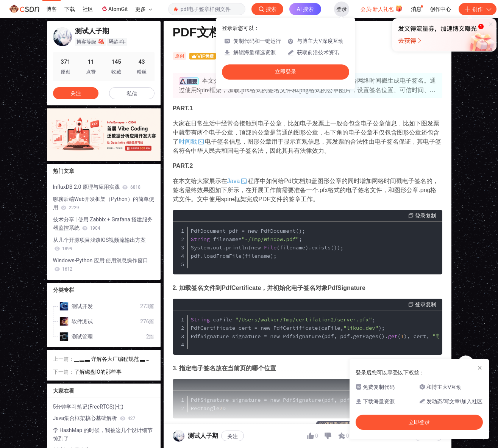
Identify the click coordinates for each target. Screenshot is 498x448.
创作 (478, 9)
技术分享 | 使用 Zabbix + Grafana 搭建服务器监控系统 (103, 224)
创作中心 (440, 9)
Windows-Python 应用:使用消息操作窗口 (101, 265)
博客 (52, 9)
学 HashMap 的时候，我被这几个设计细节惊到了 (103, 434)
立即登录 (286, 72)
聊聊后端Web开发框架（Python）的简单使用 (104, 203)
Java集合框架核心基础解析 (94, 418)
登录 (342, 9)
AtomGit (114, 9)
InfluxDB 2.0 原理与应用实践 (97, 187)
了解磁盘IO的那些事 (98, 372)
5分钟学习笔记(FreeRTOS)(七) (88, 407)
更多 (144, 9)
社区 (88, 9)
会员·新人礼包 (382, 8)
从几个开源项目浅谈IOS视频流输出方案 (100, 244)
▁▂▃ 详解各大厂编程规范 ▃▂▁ (113, 359)
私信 (132, 94)
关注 (233, 436)
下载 (70, 9)
